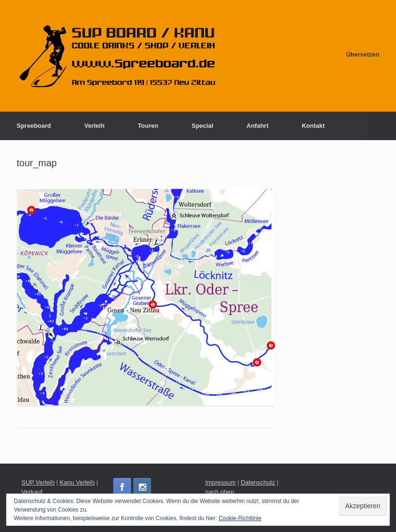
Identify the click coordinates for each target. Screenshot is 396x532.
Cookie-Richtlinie (240, 518)
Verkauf (32, 492)
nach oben (220, 492)
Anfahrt (258, 126)
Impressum (221, 482)
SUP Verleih (38, 482)
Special (203, 126)
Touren (148, 126)
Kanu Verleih (77, 482)
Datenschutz (258, 482)
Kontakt (313, 126)
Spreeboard (34, 126)
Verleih (94, 126)
